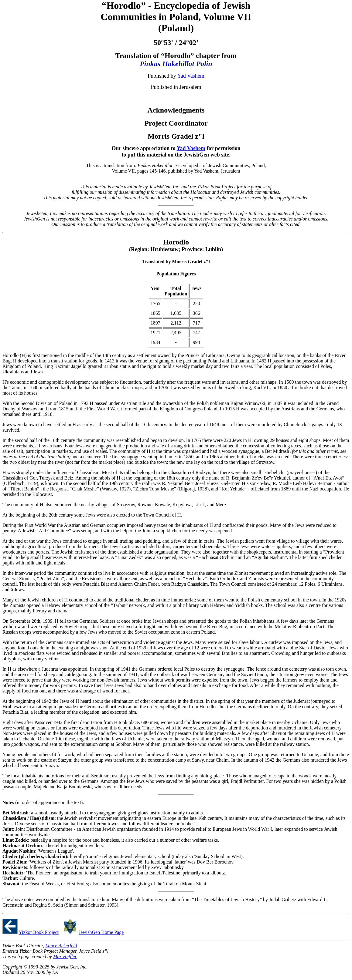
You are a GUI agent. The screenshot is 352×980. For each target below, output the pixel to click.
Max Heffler (65, 956)
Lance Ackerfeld (61, 946)
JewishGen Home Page (101, 932)
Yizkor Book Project (39, 932)
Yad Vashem (191, 76)
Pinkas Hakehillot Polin (176, 64)
